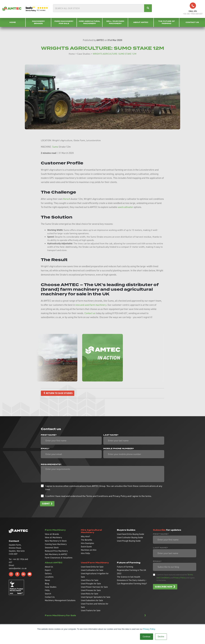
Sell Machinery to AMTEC (56, 554)
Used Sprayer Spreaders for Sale (96, 597)
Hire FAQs (85, 553)
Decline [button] (161, 637)
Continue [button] (147, 637)
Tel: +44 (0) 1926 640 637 (18, 561)
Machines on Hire (89, 550)
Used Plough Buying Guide (129, 541)
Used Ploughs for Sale (91, 584)
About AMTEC (141, 22)
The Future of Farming (166, 22)
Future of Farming (125, 567)
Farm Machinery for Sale (64, 22)
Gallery (48, 574)
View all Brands (52, 534)
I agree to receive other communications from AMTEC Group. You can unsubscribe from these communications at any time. (104, 488)
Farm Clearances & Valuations (59, 558)
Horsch (67, 199)
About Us (49, 567)
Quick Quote (86, 547)
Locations (49, 577)
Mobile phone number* (119, 449)
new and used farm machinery (91, 305)
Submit (46, 504)
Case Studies (84, 54)
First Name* (49, 435)
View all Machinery (53, 538)
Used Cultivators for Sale (92, 570)
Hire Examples (87, 543)
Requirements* (51, 465)
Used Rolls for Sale (90, 594)
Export (48, 570)
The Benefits (86, 540)
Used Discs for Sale (90, 580)
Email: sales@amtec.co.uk (18, 567)
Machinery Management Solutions (60, 600)
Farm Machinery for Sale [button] (60, 616)
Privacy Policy (149, 629)
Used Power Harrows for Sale (94, 587)
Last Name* (111, 435)
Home (13, 22)
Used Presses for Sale (91, 590)
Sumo (55, 147)
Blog (47, 584)
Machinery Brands (38, 22)
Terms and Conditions (97, 496)
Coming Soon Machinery (56, 544)
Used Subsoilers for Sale (92, 600)
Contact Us (192, 22)
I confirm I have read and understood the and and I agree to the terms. (99, 496)
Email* (45, 449)
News (47, 580)
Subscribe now (164, 587)
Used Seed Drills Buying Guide (131, 534)
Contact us (90, 313)
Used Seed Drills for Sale (92, 567)
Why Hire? (85, 537)
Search (48, 594)
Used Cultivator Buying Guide (130, 538)
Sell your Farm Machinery (115, 22)
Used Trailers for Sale (91, 611)
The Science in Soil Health (129, 577)
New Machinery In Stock (56, 541)
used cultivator (125, 207)
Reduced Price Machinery (56, 551)
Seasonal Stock (52, 548)
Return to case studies (59, 393)
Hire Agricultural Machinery (90, 22)
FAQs (47, 590)
